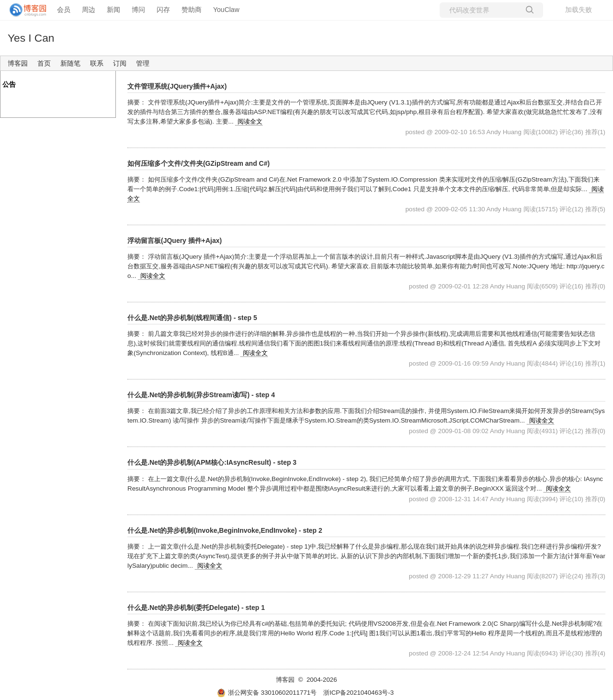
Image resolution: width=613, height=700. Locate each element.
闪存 (163, 10)
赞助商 (192, 10)
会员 (64, 10)
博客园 (18, 63)
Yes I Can (31, 38)
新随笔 (70, 63)
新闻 (114, 10)
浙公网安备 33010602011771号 (267, 693)
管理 (143, 63)
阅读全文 (250, 121)
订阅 (120, 63)
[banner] (24, 10)
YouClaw (226, 10)
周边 (89, 10)
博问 (138, 10)
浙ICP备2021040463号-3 (358, 693)
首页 (44, 63)
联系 (97, 63)
